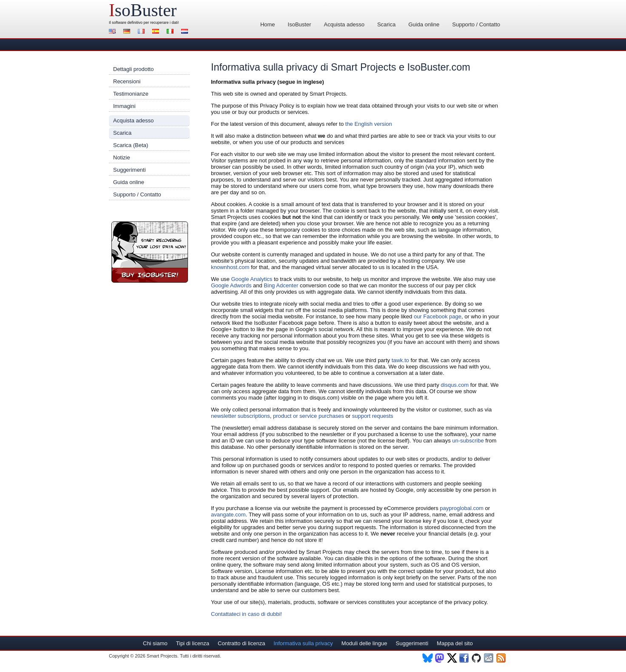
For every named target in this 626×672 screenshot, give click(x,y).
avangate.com (228, 515)
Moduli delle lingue (364, 643)
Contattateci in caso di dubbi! (246, 614)
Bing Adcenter (281, 285)
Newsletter (489, 658)
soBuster (143, 10)
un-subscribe (468, 441)
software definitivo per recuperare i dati (145, 23)
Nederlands (186, 32)
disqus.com (455, 385)
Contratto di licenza (241, 643)
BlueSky (428, 658)
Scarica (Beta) (131, 145)
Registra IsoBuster (150, 252)
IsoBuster (300, 24)
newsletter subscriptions (240, 416)
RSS (502, 658)
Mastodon (440, 658)
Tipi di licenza (193, 643)
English (114, 32)
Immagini (124, 106)
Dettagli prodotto (133, 69)
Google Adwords (231, 285)
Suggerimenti (129, 170)
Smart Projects (162, 656)
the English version (369, 124)
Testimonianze (131, 94)
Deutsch (128, 32)
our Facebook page (438, 316)
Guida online (424, 24)
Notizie (122, 157)
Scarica (386, 24)
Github (477, 658)
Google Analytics (252, 279)
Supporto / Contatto (476, 24)
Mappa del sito (455, 643)
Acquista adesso (344, 24)
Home (268, 24)
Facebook (465, 658)
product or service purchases (309, 416)
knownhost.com (230, 267)
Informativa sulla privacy (303, 643)
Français (142, 32)
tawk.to (400, 360)
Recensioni (127, 81)
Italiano (171, 32)
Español (157, 32)
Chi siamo (155, 643)
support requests (373, 416)
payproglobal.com (462, 508)
